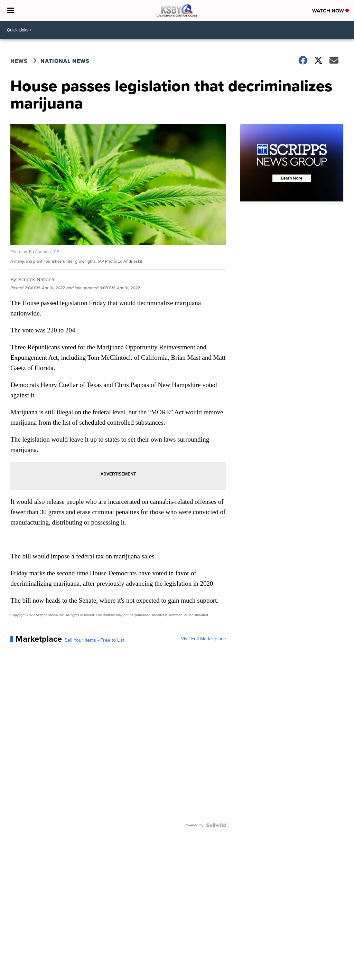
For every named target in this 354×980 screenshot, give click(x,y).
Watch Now (330, 11)
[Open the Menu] (11, 10)
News (19, 61)
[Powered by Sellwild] (216, 825)
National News (65, 61)
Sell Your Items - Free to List (95, 640)
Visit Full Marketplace (203, 639)
